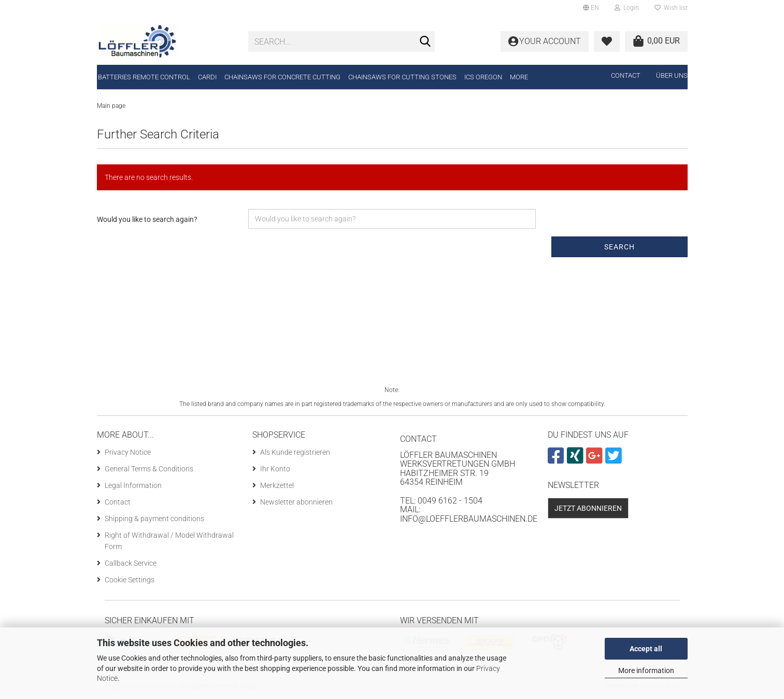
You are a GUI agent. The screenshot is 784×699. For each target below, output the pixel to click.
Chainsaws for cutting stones (402, 77)
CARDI (207, 77)
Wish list (671, 8)
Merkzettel (277, 485)
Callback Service (131, 563)
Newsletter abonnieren (296, 502)
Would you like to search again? (147, 219)
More (519, 77)
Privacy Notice (128, 452)
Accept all (646, 649)
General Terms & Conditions (149, 469)
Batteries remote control (144, 77)
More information (646, 670)
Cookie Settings (130, 580)
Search (619, 247)
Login (627, 8)
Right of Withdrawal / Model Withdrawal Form (169, 541)
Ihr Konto (275, 469)
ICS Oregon (483, 77)
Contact (626, 75)
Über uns (672, 75)
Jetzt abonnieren (588, 508)
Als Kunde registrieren (295, 452)
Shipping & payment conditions (154, 519)
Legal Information (133, 485)
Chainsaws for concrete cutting (282, 77)
